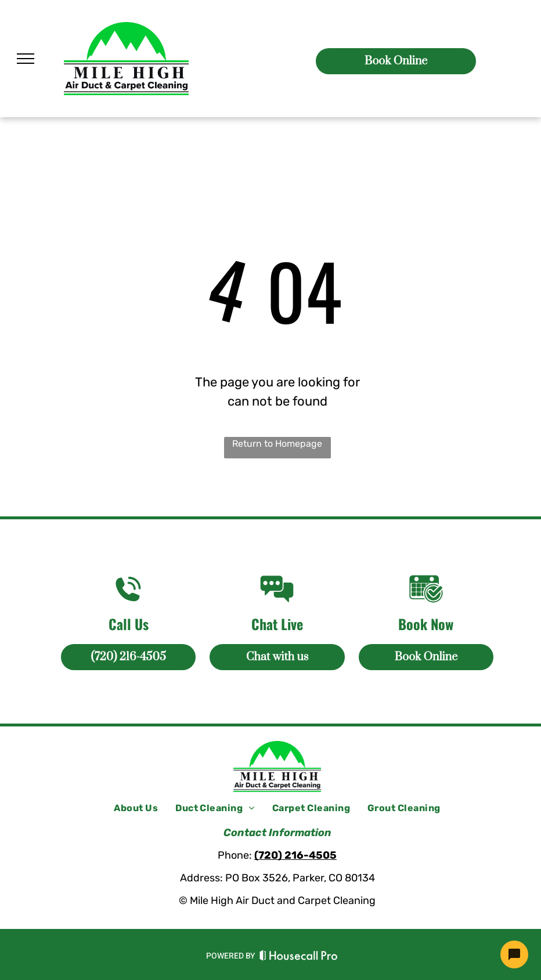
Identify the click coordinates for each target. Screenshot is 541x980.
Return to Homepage (277, 444)
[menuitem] (136, 808)
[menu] (26, 59)
